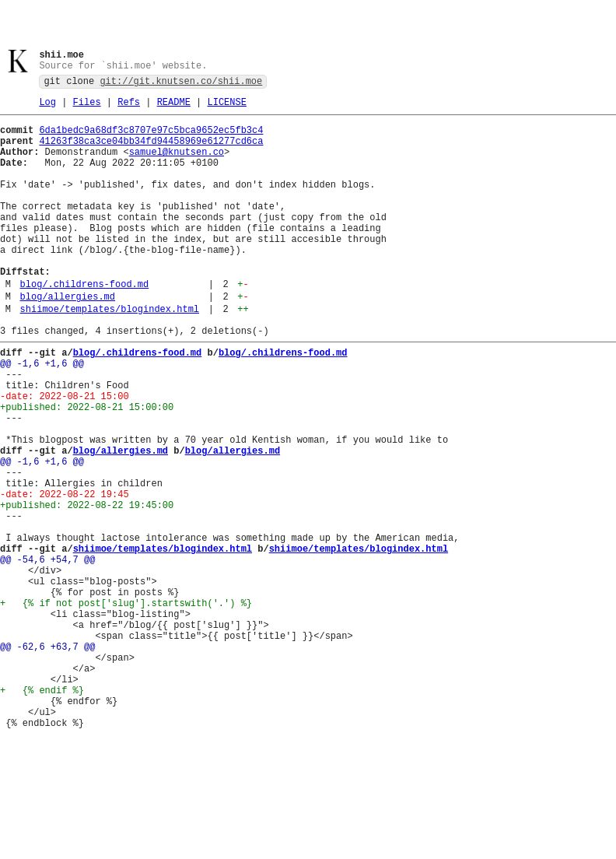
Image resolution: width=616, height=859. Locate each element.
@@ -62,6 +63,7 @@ (47, 760)
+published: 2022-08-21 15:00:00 (87, 469)
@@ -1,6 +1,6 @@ (42, 416)
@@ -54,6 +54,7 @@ (47, 654)
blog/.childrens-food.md (85, 325)
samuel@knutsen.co (177, 165)
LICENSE (226, 108)
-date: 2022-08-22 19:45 (65, 575)
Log (47, 108)
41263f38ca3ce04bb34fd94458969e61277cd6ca (151, 151)
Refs (129, 108)
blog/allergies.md (68, 340)
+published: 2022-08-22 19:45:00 (87, 588)
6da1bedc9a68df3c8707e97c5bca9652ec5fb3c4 (151, 138)
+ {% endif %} (42, 813)
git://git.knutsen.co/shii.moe (181, 84)
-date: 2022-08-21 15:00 (65, 456)
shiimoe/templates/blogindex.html (110, 354)
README (174, 108)
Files (87, 108)
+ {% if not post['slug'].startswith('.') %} (126, 707)
